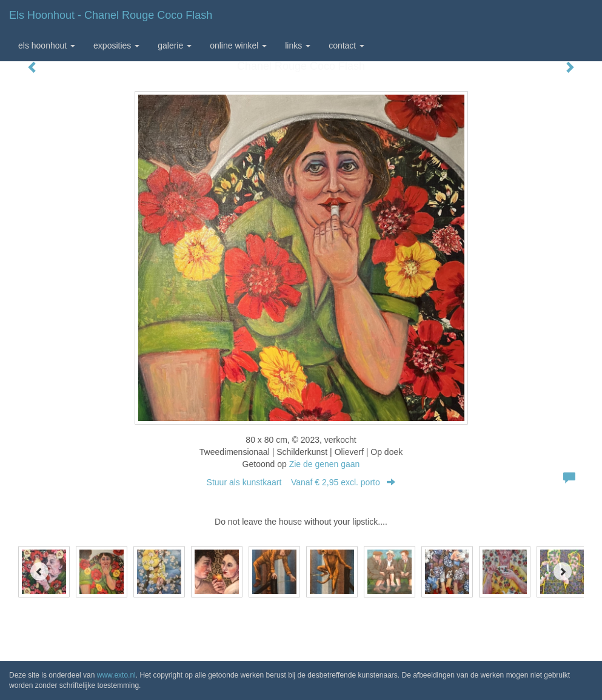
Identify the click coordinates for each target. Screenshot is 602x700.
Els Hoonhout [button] (47, 45)
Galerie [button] (175, 45)
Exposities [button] (116, 45)
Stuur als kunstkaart (301, 482)
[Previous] (39, 571)
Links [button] (298, 45)
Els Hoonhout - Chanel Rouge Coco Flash (111, 15)
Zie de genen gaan (325, 464)
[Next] (563, 571)
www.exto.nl (116, 675)
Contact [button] (346, 45)
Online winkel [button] (238, 45)
